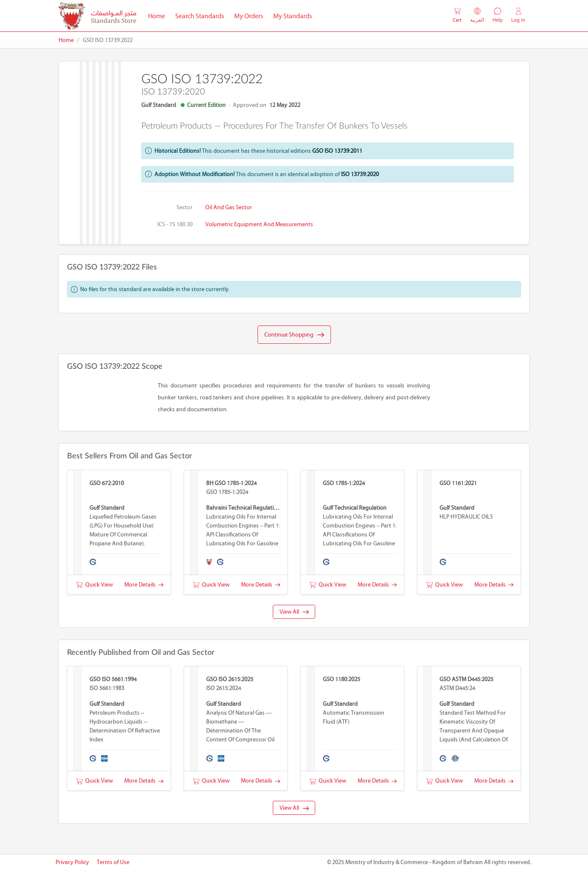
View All (294, 612)
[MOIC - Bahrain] (97, 16)
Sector (185, 207)
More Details (144, 585)
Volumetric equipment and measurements (259, 224)
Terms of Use (113, 862)
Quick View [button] (94, 585)
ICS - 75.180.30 (175, 224)
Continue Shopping (294, 335)
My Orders (249, 16)
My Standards (293, 16)
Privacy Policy (72, 862)
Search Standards (202, 15)
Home (159, 15)
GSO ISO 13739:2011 (337, 151)
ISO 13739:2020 (360, 174)
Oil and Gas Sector (229, 207)
